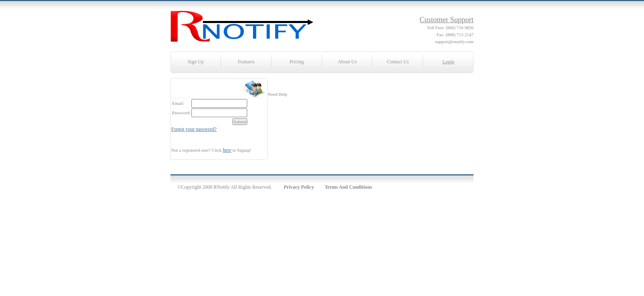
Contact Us (398, 62)
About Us (347, 62)
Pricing (297, 62)
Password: (181, 113)
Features (246, 62)
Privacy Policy (299, 187)
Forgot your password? (194, 129)
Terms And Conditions (348, 187)
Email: (178, 103)
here (227, 150)
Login (448, 62)
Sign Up (196, 62)
